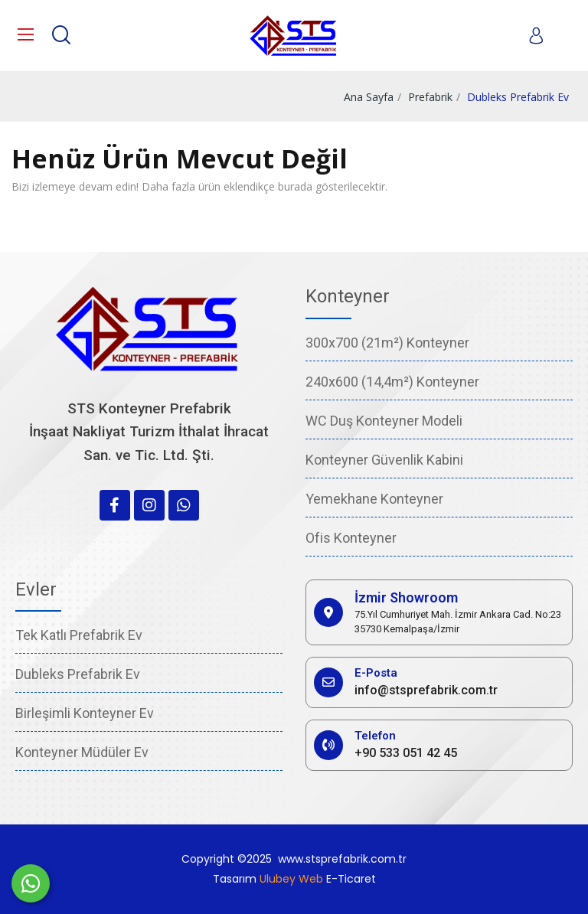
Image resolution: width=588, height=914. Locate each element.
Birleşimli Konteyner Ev (85, 713)
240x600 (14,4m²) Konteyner (392, 382)
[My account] (536, 35)
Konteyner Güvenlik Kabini (384, 460)
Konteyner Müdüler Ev (82, 752)
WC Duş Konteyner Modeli (384, 421)
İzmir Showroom (406, 597)
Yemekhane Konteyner (374, 499)
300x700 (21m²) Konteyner (387, 343)
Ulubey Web (291, 879)
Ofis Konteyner (351, 538)
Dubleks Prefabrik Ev (78, 674)
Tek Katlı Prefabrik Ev (79, 635)
